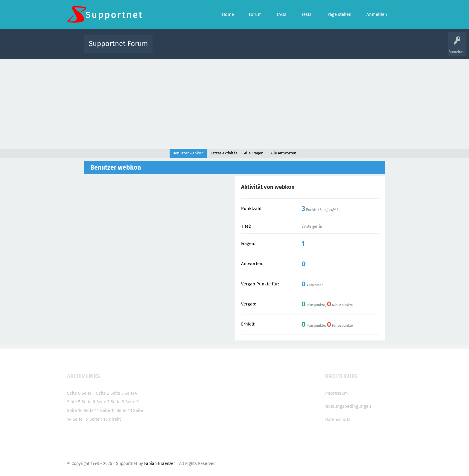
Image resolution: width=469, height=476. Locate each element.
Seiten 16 (99, 419)
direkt (115, 419)
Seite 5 (74, 402)
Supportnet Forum (118, 44)
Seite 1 (88, 393)
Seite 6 (88, 402)
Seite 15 (80, 419)
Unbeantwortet (242, 48)
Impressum (336, 393)
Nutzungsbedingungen (348, 406)
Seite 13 (124, 410)
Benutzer (309, 48)
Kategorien (288, 48)
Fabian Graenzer (160, 464)
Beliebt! (217, 48)
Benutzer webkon (188, 153)
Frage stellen (332, 48)
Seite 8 (117, 402)
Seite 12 (108, 410)
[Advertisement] (234, 104)
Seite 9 (132, 402)
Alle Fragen (197, 48)
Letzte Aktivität (224, 153)
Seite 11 (91, 410)
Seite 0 (74, 393)
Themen (267, 48)
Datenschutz (338, 419)
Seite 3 (117, 393)
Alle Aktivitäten (169, 48)
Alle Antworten (283, 153)
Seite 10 (75, 410)
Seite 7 (103, 402)
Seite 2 (103, 393)
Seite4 (131, 393)
